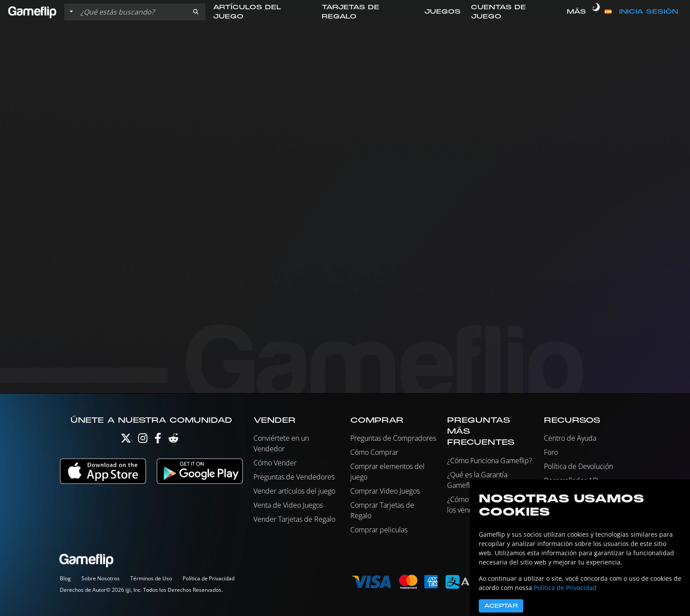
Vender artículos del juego (294, 491)
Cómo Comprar (374, 452)
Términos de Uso (151, 578)
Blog (65, 578)
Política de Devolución (578, 466)
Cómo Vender (275, 463)
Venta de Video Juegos (288, 505)
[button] (196, 12)
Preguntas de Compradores (393, 438)
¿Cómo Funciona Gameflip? (490, 461)
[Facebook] (158, 440)
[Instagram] (143, 440)
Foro (551, 452)
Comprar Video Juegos (385, 491)
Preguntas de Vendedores (294, 477)
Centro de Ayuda (570, 438)
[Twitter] (126, 440)
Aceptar (501, 606)
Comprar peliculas (379, 530)
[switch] (596, 12)
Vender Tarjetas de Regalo (294, 519)
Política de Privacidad (209, 578)
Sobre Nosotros (101, 578)
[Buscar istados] (132, 12)
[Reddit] (173, 440)
